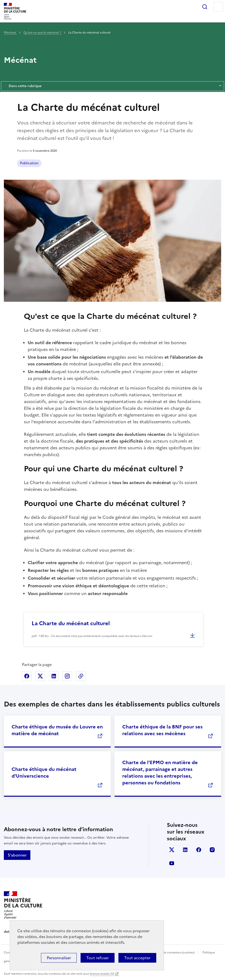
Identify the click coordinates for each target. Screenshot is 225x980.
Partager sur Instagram (67, 676)
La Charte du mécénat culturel (71, 623)
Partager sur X (40, 676)
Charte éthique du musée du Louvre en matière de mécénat (57, 730)
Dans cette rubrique (112, 86)
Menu (218, 7)
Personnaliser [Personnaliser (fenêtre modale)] (59, 958)
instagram (212, 850)
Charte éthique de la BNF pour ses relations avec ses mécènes (162, 730)
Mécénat (10, 33)
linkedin (185, 850)
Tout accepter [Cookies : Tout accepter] (137, 958)
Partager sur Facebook (27, 676)
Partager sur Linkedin (54, 676)
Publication (29, 163)
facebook (199, 850)
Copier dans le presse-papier (81, 676)
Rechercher (205, 7)
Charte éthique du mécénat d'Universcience (44, 773)
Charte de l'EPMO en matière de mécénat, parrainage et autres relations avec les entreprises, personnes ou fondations (160, 773)
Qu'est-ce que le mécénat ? (43, 33)
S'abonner (17, 855)
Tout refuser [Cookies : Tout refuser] (98, 958)
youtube (172, 863)
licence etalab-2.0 (102, 974)
